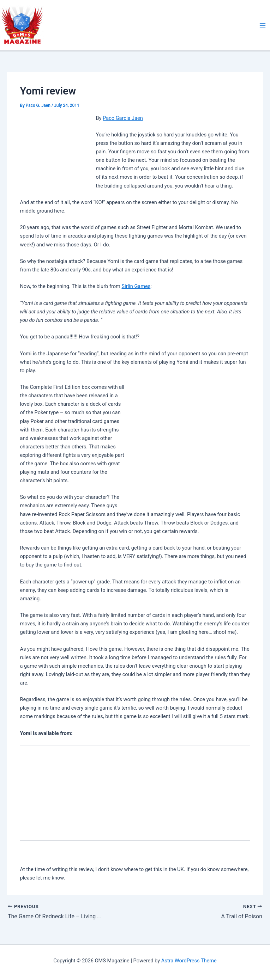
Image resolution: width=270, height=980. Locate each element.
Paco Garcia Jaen (123, 118)
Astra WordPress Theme (189, 961)
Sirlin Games (136, 286)
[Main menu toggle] (263, 25)
